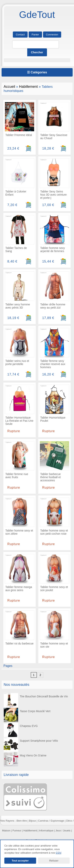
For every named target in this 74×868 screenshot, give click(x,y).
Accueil (9, 87)
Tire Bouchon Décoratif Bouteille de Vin (36, 700)
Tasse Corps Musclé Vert (27, 715)
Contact (20, 35)
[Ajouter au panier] (29, 148)
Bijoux (32, 821)
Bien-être (22, 821)
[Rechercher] (36, 44)
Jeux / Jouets (63, 831)
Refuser (54, 861)
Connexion (52, 35)
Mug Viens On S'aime (25, 759)
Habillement (29, 87)
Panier (35, 35)
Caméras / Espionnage (51, 821)
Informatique (46, 831)
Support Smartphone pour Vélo (31, 745)
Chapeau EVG (21, 730)
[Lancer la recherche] (37, 52)
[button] (37, 60)
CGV (59, 853)
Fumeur (17, 831)
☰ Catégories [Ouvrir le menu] (37, 72)
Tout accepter (20, 861)
